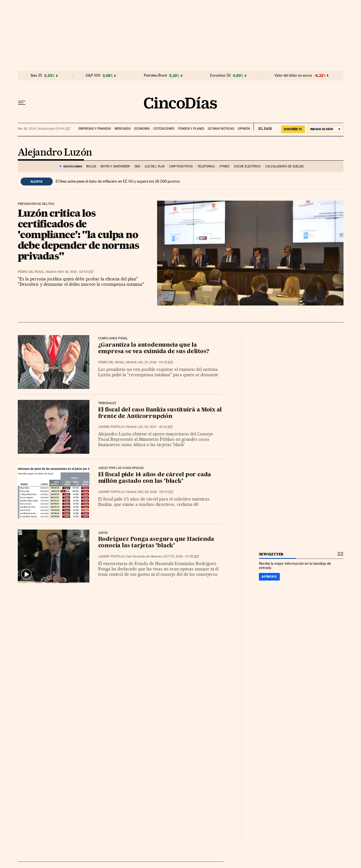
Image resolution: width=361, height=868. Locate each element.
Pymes (225, 166)
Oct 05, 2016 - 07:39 (181, 556)
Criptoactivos (181, 166)
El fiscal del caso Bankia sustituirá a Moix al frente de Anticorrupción (160, 413)
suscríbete (293, 129)
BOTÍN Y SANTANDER (115, 166)
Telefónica (206, 166)
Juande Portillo (111, 427)
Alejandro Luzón (55, 153)
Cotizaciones (164, 129)
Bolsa (91, 166)
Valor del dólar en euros (293, 76)
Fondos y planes (191, 129)
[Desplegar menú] (22, 103)
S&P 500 (93, 76)
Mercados (123, 129)
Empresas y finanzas (95, 129)
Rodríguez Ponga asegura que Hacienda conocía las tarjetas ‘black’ (156, 543)
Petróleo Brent (155, 76)
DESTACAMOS (73, 166)
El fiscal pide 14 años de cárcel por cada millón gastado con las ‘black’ (155, 478)
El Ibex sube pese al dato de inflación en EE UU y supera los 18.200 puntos (118, 181)
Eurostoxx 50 (220, 76)
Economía (142, 129)
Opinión (244, 129)
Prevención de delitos (36, 204)
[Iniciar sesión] (326, 129)
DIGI (137, 166)
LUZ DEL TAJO (155, 166)
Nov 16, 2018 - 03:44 (76, 272)
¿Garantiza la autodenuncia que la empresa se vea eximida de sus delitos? (154, 348)
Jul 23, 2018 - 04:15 (156, 362)
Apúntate (269, 577)
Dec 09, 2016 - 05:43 (156, 492)
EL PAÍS (263, 127)
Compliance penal (113, 338)
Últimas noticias (221, 129)
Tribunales (107, 403)
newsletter (271, 554)
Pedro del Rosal (31, 272)
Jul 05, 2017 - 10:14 (156, 427)
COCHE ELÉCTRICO (247, 166)
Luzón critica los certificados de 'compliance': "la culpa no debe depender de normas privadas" (79, 234)
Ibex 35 (36, 76)
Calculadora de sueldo (285, 166)
